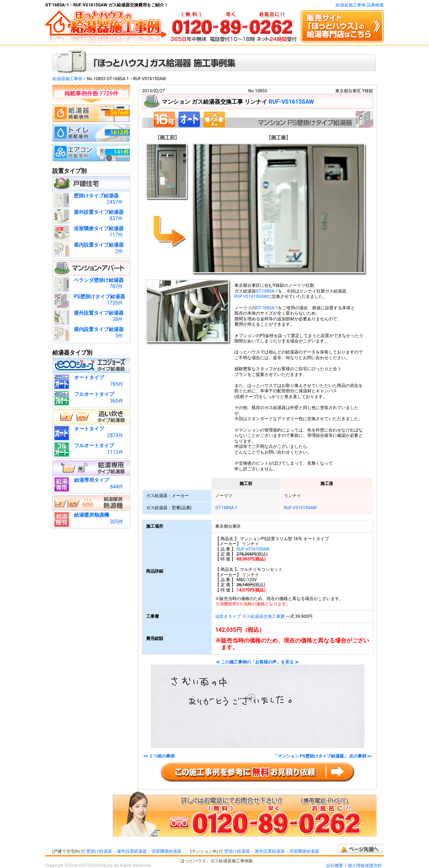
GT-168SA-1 (267, 291)
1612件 (120, 132)
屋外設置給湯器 (132, 851)
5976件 (120, 113)
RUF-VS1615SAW (291, 102)
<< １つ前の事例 (159, 756)
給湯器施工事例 (67, 79)
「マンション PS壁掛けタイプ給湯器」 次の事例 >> (322, 756)
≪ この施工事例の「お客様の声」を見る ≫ (258, 704)
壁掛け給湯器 (99, 851)
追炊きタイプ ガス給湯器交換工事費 (250, 616)
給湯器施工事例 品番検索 (360, 5)
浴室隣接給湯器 (166, 851)
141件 (121, 152)
